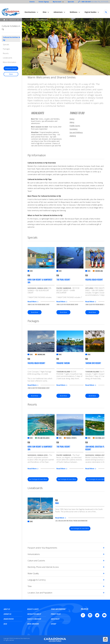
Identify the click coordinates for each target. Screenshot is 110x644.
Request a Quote (33, 609)
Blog (5, 624)
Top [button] (105, 640)
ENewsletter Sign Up (34, 614)
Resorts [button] (6, 53)
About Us (7, 609)
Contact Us (7, 614)
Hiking (72, 122)
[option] (41, 281)
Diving (72, 119)
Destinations (30, 12)
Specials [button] (6, 44)
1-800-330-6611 (86, 2)
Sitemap (53, 624)
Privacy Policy (56, 614)
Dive (45, 12)
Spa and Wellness (76, 132)
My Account (57, 2)
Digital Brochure (33, 624)
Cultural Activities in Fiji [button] (12, 39)
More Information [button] (10, 62)
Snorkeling (73, 129)
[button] (106, 12)
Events (32, 2)
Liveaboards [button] (8, 58)
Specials (71, 2)
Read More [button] (32, 302)
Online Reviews (9, 619)
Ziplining (73, 136)
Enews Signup (44, 2)
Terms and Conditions (58, 609)
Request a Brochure (34, 619)
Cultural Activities (26, 20)
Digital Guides (91, 12)
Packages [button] (6, 49)
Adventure (58, 12)
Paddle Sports (75, 126)
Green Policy (55, 619)
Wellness (74, 12)
